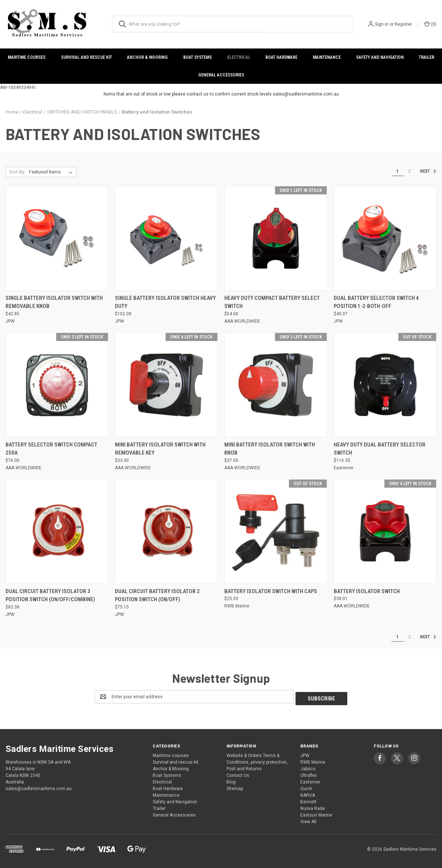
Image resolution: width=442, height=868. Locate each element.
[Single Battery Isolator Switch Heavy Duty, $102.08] (166, 238)
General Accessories (221, 75)
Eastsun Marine (316, 813)
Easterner (310, 780)
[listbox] (52, 172)
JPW (305, 754)
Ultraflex (309, 774)
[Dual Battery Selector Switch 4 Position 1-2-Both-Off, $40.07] (385, 238)
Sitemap (235, 787)
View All (308, 820)
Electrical (239, 57)
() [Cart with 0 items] (430, 24)
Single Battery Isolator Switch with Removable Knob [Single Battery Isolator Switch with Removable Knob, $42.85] (54, 302)
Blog (231, 780)
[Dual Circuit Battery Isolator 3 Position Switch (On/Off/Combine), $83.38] (57, 532)
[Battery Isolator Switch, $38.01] (385, 532)
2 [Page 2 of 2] (410, 171)
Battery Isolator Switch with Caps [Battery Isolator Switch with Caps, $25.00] (271, 591)
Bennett (308, 800)
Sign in (382, 24)
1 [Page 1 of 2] (397, 171)
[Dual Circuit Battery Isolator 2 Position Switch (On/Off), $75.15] (166, 532)
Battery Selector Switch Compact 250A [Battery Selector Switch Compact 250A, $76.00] (51, 449)
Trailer (159, 807)
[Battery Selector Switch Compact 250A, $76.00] (57, 385)
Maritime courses (27, 57)
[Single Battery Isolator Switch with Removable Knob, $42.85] (57, 238)
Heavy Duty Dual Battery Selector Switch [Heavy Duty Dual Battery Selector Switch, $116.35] (380, 449)
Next (428, 171)
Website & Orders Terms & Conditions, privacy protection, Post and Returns (257, 760)
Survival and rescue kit (86, 57)
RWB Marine (313, 760)
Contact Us (238, 774)
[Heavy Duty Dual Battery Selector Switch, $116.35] (385, 385)
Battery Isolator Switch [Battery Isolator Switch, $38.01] (367, 591)
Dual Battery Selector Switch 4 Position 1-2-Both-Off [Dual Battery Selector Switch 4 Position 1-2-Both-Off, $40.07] (376, 302)
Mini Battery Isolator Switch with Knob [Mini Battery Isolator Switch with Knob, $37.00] (270, 449)
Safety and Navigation (380, 57)
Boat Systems (198, 57)
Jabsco (308, 767)
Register (403, 24)
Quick (306, 787)
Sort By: (17, 172)
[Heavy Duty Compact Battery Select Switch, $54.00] (276, 238)
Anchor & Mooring (147, 57)
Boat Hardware (281, 57)
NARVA (308, 793)
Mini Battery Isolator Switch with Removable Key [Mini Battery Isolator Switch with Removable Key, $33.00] (160, 449)
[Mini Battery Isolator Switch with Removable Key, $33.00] (166, 385)
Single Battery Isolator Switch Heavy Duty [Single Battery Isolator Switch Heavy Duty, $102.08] (165, 302)
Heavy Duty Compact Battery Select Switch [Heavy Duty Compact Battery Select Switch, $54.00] (272, 302)
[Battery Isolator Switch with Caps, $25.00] (276, 532)
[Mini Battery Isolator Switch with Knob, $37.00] (276, 385)
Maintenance (327, 57)
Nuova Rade (313, 807)
